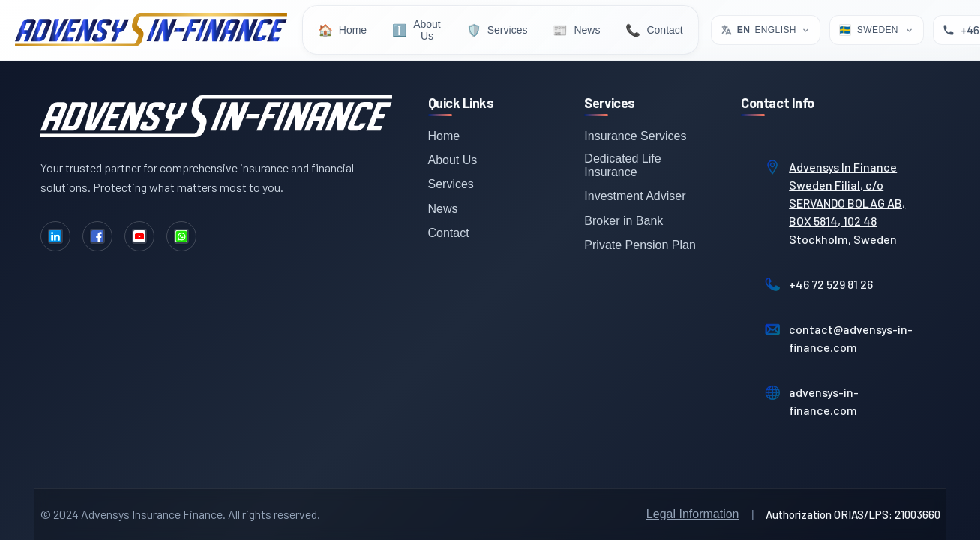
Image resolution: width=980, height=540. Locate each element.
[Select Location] (877, 30)
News (443, 209)
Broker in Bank (623, 221)
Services (451, 184)
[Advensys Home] (151, 30)
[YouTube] (139, 236)
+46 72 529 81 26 (831, 284)
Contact (449, 233)
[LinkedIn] (55, 236)
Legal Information (693, 514)
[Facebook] (97, 236)
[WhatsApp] (181, 236)
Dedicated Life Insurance (622, 165)
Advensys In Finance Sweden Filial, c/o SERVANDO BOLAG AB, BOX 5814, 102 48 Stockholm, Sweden (847, 203)
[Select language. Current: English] (766, 30)
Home (444, 136)
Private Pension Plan (640, 245)
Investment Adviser (635, 196)
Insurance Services (635, 136)
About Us (453, 160)
